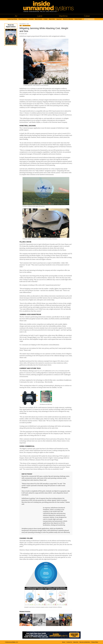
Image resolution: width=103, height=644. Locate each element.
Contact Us (69, 642)
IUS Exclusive (26, 26)
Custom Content (78, 19)
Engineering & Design (12, 19)
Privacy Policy (95, 642)
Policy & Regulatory (23, 19)
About (64, 642)
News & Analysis (39, 19)
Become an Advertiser (68, 19)
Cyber (87, 16)
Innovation (31, 19)
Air (16, 16)
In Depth (46, 19)
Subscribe (59, 19)
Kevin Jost (24, 34)
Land (40, 16)
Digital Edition (52, 19)
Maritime (63, 16)
